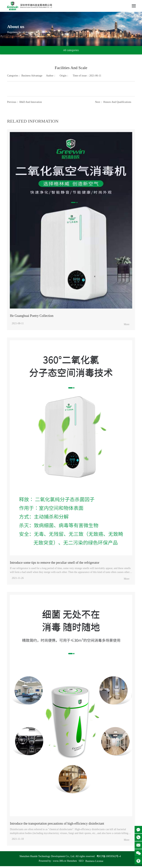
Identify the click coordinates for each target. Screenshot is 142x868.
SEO (81, 861)
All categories (71, 50)
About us (16, 27)
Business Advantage (32, 76)
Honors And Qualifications (117, 102)
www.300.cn (60, 861)
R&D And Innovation (31, 102)
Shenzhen (72, 861)
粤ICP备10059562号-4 (109, 856)
